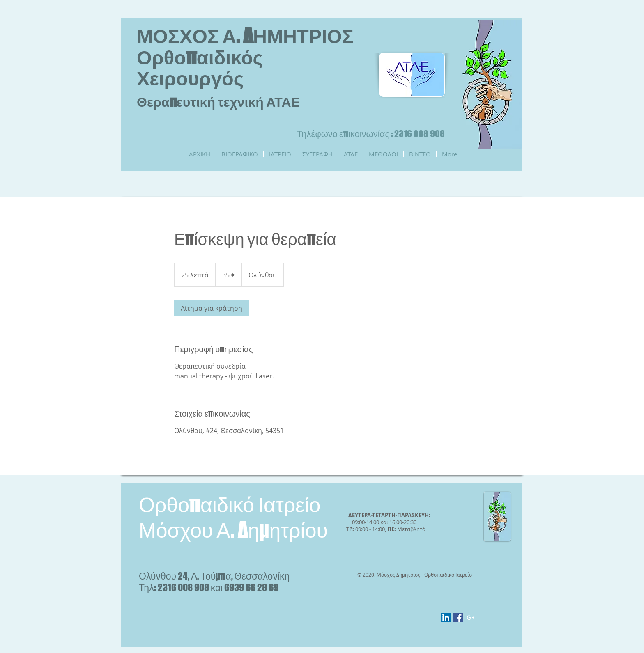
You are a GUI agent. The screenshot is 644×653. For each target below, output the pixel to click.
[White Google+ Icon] (470, 617)
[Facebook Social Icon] (458, 617)
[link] (212, 308)
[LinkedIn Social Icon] (446, 617)
